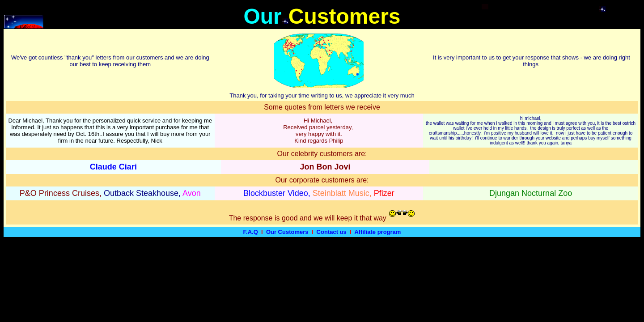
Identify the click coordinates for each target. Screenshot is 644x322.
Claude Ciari (113, 167)
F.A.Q (251, 232)
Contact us (332, 232)
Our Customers (287, 232)
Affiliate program (377, 232)
